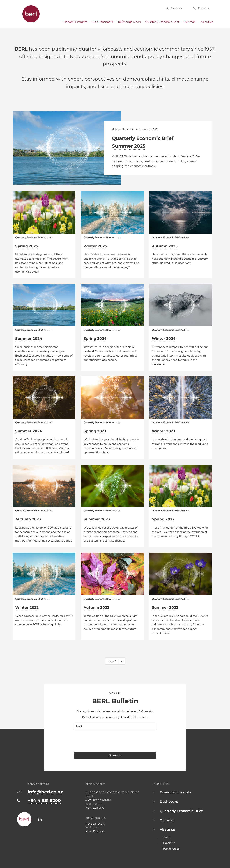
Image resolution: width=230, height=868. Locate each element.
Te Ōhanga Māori (129, 22)
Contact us (204, 8)
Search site (176, 8)
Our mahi (190, 22)
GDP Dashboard (102, 22)
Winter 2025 (95, 246)
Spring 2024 (95, 339)
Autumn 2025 (165, 246)
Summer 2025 (129, 146)
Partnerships (171, 849)
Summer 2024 (29, 339)
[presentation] (101, 741)
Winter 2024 (164, 339)
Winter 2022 (27, 607)
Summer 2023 (97, 519)
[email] (115, 727)
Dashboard (169, 802)
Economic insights (75, 22)
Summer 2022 (165, 607)
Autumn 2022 (96, 607)
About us (207, 22)
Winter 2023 (164, 431)
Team (167, 837)
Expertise (169, 843)
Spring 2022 (163, 519)
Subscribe (115, 755)
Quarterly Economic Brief (162, 22)
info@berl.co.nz (45, 792)
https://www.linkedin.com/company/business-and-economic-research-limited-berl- (40, 819)
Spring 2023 (95, 431)
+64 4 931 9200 (44, 800)
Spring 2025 (27, 246)
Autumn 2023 (28, 519)
